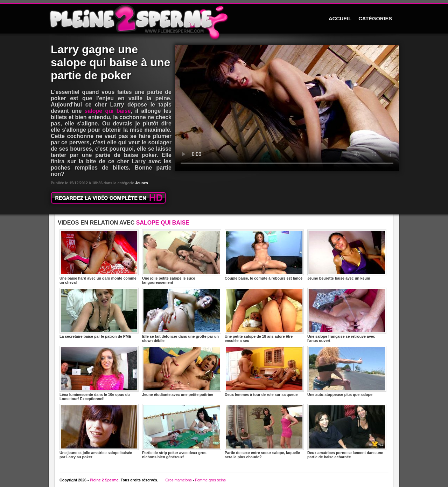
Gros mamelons (178, 480)
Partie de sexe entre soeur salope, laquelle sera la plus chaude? (264, 431)
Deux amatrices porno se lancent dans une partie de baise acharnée (347, 431)
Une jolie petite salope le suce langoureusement (182, 257)
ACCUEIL (340, 19)
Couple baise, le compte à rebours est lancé (264, 255)
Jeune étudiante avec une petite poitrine (182, 371)
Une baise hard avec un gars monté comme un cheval (99, 257)
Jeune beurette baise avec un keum (347, 255)
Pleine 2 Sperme (104, 480)
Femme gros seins (210, 480)
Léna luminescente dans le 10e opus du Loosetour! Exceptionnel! (99, 373)
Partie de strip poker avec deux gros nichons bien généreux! (182, 431)
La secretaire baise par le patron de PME (99, 313)
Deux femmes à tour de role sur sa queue (264, 371)
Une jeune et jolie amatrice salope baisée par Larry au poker (99, 431)
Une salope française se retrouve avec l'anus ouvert (347, 315)
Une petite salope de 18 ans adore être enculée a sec (264, 315)
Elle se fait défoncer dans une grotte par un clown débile (182, 315)
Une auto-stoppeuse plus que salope (347, 371)
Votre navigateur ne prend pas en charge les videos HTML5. (287, 108)
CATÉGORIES (375, 19)
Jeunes (142, 183)
